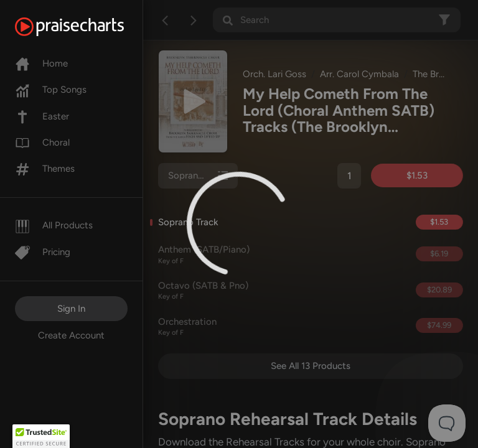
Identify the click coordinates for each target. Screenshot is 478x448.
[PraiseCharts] (85, 27)
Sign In (71, 309)
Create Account (71, 335)
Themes (45, 169)
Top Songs (51, 90)
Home (41, 63)
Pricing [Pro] (43, 252)
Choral (42, 142)
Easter (42, 116)
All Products (54, 225)
